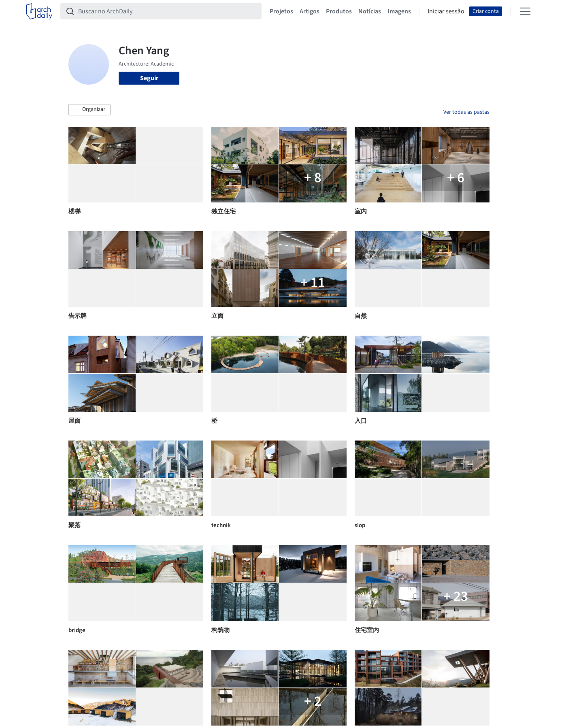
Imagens (399, 11)
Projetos (281, 11)
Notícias (370, 11)
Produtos (339, 11)
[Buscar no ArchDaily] (167, 11)
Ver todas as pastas (466, 112)
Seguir (149, 78)
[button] (89, 110)
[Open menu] (525, 11)
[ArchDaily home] (39, 11)
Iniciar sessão (446, 11)
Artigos (310, 11)
